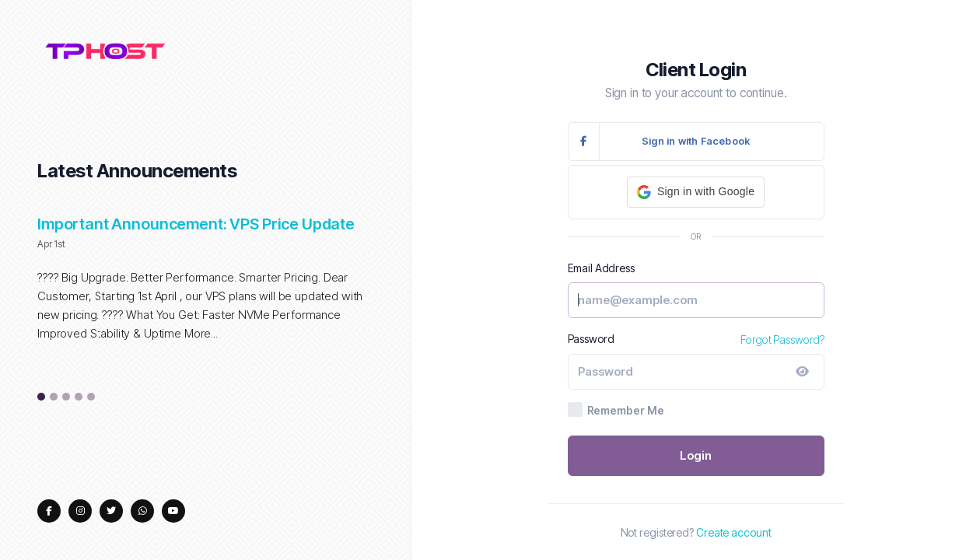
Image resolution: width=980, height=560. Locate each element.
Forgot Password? (782, 339)
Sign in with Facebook (660, 142)
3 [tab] (66, 397)
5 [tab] (91, 397)
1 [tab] (42, 397)
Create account (734, 532)
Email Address (601, 268)
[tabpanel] (205, 287)
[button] (696, 192)
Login (696, 455)
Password (591, 339)
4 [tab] (79, 397)
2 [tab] (54, 397)
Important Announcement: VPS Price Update (196, 224)
